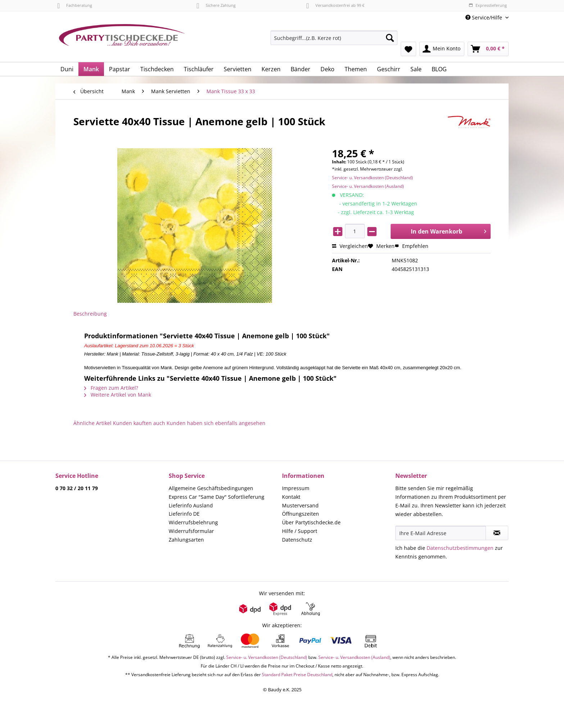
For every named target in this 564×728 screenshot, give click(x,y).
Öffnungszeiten (301, 514)
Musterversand (300, 505)
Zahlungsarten (186, 540)
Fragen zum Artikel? (111, 388)
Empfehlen (411, 246)
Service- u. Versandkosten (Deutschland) (372, 178)
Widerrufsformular (191, 531)
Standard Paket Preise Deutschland (297, 675)
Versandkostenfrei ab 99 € (335, 5)
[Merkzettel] (408, 49)
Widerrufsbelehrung (193, 522)
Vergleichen (350, 246)
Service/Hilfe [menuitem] (485, 17)
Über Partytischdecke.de (311, 522)
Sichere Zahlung (216, 5)
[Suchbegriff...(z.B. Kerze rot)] (334, 38)
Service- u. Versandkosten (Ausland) (368, 186)
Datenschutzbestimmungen (460, 548)
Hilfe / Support (300, 531)
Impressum (296, 488)
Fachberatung (75, 5)
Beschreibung (90, 314)
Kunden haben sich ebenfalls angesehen (216, 423)
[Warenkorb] (488, 49)
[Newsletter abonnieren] (497, 533)
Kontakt (291, 497)
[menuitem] (334, 41)
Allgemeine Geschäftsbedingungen (211, 488)
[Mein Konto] (442, 49)
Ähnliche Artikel (92, 423)
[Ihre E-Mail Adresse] (441, 533)
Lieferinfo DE (184, 514)
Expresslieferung (488, 5)
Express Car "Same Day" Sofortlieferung (217, 497)
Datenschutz (297, 540)
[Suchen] (390, 38)
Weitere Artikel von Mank (118, 395)
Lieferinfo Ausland (191, 505)
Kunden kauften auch (139, 423)
